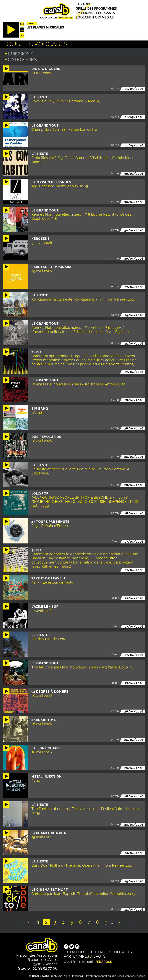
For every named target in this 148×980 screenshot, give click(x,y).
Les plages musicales (45, 27)
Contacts (122, 951)
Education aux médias (95, 17)
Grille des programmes (96, 9)
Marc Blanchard (73, 975)
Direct (32, 23)
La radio (83, 4)
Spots (100, 955)
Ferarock (104, 961)
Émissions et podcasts (95, 13)
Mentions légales (135, 975)
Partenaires (76, 955)
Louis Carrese (114, 975)
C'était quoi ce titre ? (86, 951)
